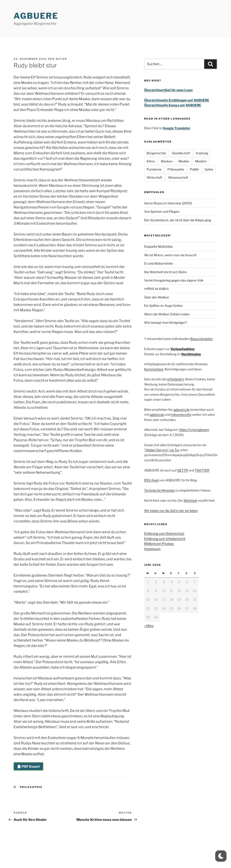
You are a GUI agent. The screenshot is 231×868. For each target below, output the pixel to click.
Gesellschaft (181, 153)
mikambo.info (181, 414)
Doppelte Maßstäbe (158, 246)
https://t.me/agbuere (194, 430)
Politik (194, 169)
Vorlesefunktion (182, 349)
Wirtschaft (154, 177)
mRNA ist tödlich (156, 289)
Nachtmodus (191, 354)
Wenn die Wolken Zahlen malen (167, 314)
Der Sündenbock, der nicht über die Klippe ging (178, 220)
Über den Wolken (157, 297)
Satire (209, 169)
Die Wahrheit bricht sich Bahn (165, 272)
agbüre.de (157, 414)
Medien (184, 161)
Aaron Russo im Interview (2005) (168, 203)
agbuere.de (181, 410)
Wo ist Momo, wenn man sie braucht (170, 255)
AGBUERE (36, 16)
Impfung (202, 153)
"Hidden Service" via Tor (162, 450)
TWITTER (202, 470)
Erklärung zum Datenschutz (164, 533)
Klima (151, 161)
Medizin (201, 161)
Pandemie (154, 169)
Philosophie (31, 787)
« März (149, 626)
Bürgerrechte (156, 153)
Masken (167, 161)
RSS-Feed (151, 480)
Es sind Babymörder (159, 263)
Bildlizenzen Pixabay (159, 544)
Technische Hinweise (159, 490)
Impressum (152, 549)
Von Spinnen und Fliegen (162, 211)
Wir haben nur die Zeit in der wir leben (171, 511)
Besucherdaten (202, 339)
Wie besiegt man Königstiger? (166, 322)
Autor (61, 59)
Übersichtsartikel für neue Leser (169, 90)
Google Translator (177, 128)
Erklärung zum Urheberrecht (165, 539)
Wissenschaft (178, 177)
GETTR (183, 470)
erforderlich (176, 379)
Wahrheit (190, 500)
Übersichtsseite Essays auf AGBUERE (173, 105)
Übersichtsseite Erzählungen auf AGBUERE (177, 100)
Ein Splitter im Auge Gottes (163, 306)
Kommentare (154, 369)
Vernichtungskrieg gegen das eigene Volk (174, 280)
